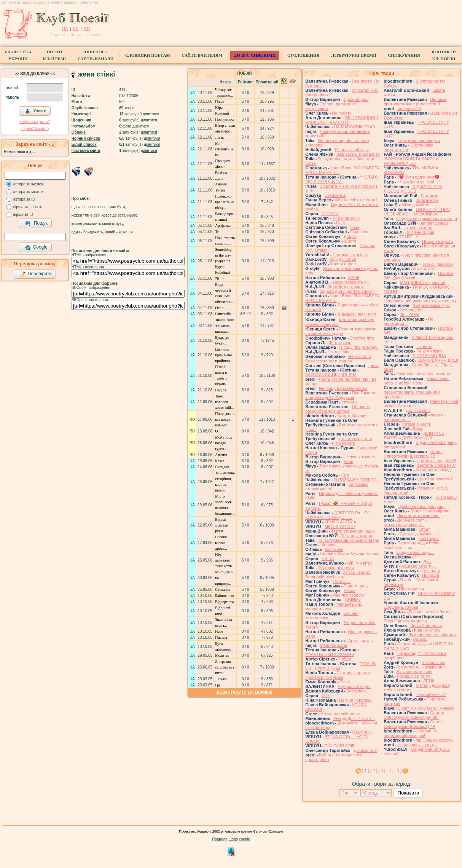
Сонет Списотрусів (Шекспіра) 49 (413, 724)
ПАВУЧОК (362, 732)
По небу (424, 346)
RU (87, 29)
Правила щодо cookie (231, 839)
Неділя (221, 390)
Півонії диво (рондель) (405, 621)
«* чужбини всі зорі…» (419, 182)
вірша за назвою (28, 207)
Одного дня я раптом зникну (347, 291)
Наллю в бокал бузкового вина (350, 554)
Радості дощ (356, 586)
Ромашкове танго (414, 676)
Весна (350, 590)
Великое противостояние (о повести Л (415, 102)
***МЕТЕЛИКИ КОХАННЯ (330, 654)
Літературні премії (354, 55)
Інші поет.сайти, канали (96, 55)
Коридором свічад (433, 470)
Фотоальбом (84, 126)
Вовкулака (356, 691)
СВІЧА (328, 558)
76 (217, 278)
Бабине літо (225, 596)
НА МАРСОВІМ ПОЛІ (354, 127)
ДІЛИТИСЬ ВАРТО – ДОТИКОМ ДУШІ (414, 436)
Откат (424, 529)
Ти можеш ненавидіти (419, 140)
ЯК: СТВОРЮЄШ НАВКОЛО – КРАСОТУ (342, 120)
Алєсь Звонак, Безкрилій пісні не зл (338, 574)
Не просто (342, 113)
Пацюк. (420, 639)
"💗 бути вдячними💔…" (421, 177)
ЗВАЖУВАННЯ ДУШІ (437, 360)
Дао (427, 562)
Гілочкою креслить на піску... (225, 202)
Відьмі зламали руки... (222, 525)
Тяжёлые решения (336, 568)
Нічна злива (339, 352)
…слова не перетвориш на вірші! (410, 733)
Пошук (36, 223)
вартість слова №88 (437, 461)
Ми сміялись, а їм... (224, 149)
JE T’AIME (410, 314)
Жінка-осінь (340, 343)
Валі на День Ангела (221, 178)
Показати (408, 793)
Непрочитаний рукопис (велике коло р (421, 301)
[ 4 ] (390, 771)
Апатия (221, 455)
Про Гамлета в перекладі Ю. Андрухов (341, 395)
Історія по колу (418, 228)
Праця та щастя (437, 241)
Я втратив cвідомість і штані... (225, 667)
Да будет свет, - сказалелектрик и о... (405, 522)
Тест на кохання (357, 536)
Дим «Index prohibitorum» (433, 635)
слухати (349, 402)
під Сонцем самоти (434, 740)
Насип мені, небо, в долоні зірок (417, 381)
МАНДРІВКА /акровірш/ (423, 282)
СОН (326, 696)
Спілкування (404, 55)
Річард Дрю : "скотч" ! (354, 718)
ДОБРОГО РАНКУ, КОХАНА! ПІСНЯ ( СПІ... (337, 515)
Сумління (359, 232)
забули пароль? (35, 121)
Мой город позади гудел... (224, 443)
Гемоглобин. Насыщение (421, 667)
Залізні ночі (427, 200)
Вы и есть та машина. (418, 515)
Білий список (84, 144)
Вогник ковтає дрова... (221, 543)
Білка (418, 429)
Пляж (220, 101)
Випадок (222, 467)
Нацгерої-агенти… (419, 566)
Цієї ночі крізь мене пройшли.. (223, 355)
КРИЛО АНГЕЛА (341, 522)
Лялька (221, 679)
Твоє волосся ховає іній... (224, 402)
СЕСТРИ (330, 214)
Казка (220, 461)
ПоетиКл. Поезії (55, 55)
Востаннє (334, 549)
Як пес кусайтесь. (352, 150)
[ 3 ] (382, 771)
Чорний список (86, 138)
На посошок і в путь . (417, 745)
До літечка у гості (356, 439)
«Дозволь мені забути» (428, 612)
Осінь (220, 308)
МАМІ (354, 278)
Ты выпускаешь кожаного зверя (348, 540)
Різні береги (343, 443)
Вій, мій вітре (360, 563)
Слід (340, 223)
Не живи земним (360, 457)
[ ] (366, 771)
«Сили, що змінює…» (418, 534)
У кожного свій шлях (340, 714)
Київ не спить (427, 630)
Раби (349, 461)
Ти (217, 232)
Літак (219, 137)
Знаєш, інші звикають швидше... (225, 326)
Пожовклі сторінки (350, 255)
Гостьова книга (86, 151)
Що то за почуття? (435, 479)
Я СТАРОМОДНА (429, 356)
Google (36, 247)
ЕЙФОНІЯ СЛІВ (340, 746)
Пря (345, 475)
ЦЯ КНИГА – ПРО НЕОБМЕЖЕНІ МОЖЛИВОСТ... (417, 212)
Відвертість (224, 602)
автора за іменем (29, 184)
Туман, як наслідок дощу (421, 506)
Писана (221, 637)
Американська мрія (431, 305)
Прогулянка (225, 119)
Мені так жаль (333, 645)
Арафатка (223, 226)
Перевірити (36, 274)
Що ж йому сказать (346, 287)
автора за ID (24, 199)
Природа (431, 575)
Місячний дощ (421, 232)
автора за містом (28, 192)
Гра (218, 685)
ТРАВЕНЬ (409, 237)
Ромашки (430, 196)
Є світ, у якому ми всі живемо (426, 708)
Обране (79, 132)
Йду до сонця (343, 259)
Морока (328, 545)
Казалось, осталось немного (424, 374)
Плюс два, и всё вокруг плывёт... (225, 419)
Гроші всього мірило (430, 511)
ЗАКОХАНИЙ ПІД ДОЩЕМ (331, 375)
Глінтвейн (223, 314)
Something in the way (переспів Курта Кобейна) (223, 261)
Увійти (36, 111)
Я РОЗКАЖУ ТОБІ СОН (357, 480)
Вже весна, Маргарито (358, 154)
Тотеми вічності (417, 424)
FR (76, 29)
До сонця (431, 571)
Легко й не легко (426, 625)
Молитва (222, 655)
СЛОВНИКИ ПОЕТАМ (148, 55)
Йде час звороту (348, 595)
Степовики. (335, 195)
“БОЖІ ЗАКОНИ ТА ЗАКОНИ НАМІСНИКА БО (411, 161)
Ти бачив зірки (346, 218)
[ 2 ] (374, 771)
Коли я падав (343, 264)
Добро (350, 236)
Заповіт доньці (433, 223)
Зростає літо (362, 338)
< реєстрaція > (35, 128)
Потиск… (341, 581)
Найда (345, 659)
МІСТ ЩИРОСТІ (340, 527)
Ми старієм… (426, 269)
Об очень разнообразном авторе (338, 409)
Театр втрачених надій (353, 531)
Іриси (374, 365)
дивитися (151, 114)
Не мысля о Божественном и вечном (338, 359)
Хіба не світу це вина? (356, 200)
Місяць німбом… (418, 205)
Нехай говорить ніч (351, 282)
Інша (355, 227)
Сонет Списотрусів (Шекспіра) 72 (413, 454)
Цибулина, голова (401, 607)
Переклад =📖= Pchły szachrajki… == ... (411, 545)
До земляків (365, 750)
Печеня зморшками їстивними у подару (341, 331)
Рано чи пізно (429, 351)
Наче (219, 631)
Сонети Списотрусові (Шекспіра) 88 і (414, 715)
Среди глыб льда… (415, 552)
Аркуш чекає (360, 641)
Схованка (223, 590)
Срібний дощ (356, 99)
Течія (345, 682)
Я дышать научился (356, 314)
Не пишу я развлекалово (343, 388)
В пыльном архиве (414, 672)
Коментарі (81, 114)
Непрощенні (412, 310)
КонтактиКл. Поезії (444, 55)
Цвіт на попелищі (356, 700)
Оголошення (303, 55)
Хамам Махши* (352, 416)
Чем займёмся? (431, 694)
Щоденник (81, 120)
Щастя (350, 241)
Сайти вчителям (202, 55)
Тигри (220, 190)
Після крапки (411, 589)
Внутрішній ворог (354, 686)
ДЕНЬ (429, 681)
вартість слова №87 (437, 465)
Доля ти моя (418, 410)
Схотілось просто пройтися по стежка (338, 675)
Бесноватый (409, 108)
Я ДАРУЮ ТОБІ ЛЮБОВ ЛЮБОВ (413, 189)
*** (417, 557)
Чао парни (429, 538)
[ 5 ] (398, 771)
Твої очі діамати (437, 264)
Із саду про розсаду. (359, 347)
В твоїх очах (433, 662)
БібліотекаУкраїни (18, 55)
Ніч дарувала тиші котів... (225, 560)
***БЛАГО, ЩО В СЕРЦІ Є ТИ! (342, 179)
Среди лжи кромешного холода (426, 219)
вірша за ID (23, 215)
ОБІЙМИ (353, 600)
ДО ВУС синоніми (255, 55)
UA (65, 29)
